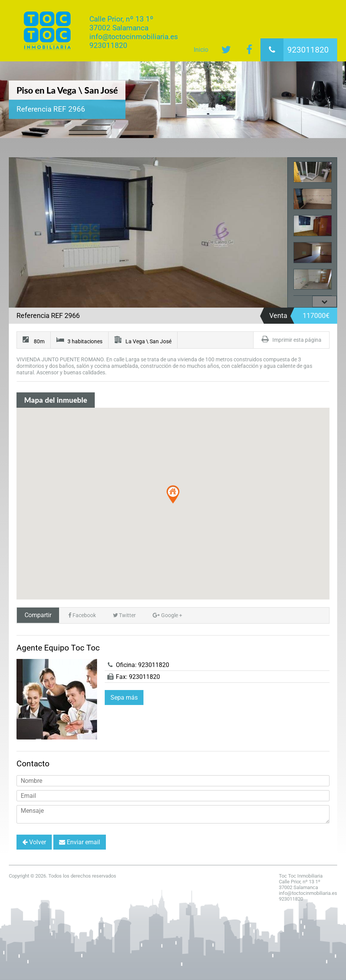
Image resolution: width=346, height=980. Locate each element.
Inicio (201, 50)
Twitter (124, 615)
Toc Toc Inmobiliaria (47, 31)
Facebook (82, 615)
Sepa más (124, 698)
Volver (34, 842)
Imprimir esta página (291, 339)
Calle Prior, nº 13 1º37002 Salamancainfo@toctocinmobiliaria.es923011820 (134, 32)
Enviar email (80, 842)
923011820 (295, 50)
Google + (167, 615)
